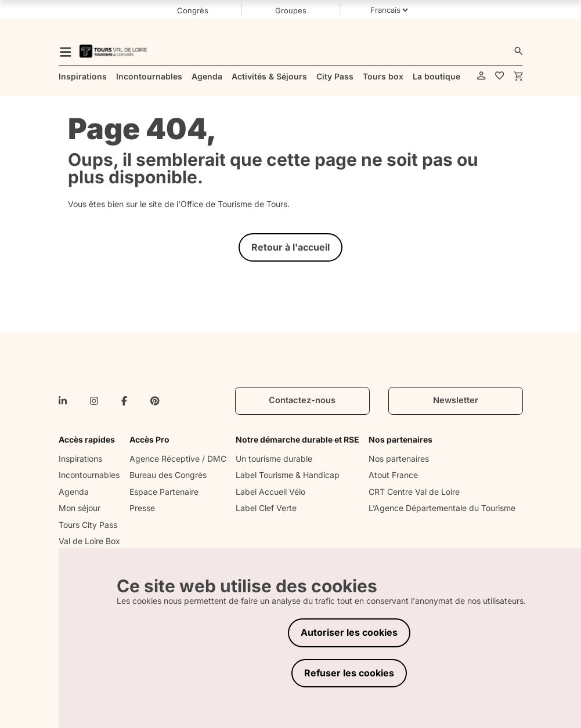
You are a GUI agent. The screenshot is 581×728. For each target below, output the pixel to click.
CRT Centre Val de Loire (414, 492)
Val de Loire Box (89, 541)
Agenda (74, 492)
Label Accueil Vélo (270, 492)
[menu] (66, 51)
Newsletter (456, 400)
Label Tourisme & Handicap (288, 475)
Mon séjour (80, 508)
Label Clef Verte (266, 508)
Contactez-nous (302, 400)
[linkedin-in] (63, 401)
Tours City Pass (88, 525)
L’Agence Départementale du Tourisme (442, 508)
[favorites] (500, 76)
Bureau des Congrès (168, 475)
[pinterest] (155, 401)
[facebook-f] (124, 401)
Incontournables (89, 475)
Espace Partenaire (164, 492)
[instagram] (94, 401)
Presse (142, 508)
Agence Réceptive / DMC (178, 459)
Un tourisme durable (274, 459)
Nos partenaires (399, 459)
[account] (481, 76)
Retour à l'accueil (290, 247)
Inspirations (80, 459)
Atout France (393, 475)
